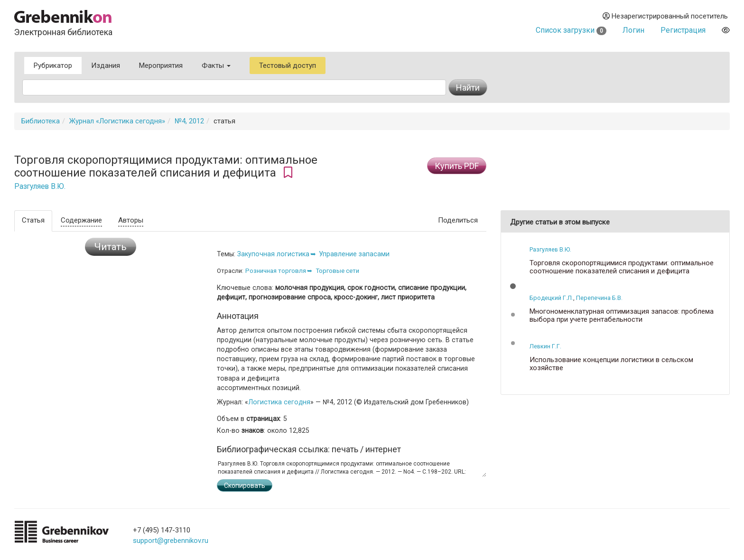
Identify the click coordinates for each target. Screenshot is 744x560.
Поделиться (458, 220)
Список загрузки (571, 30)
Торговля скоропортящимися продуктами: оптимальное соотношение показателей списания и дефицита (622, 267)
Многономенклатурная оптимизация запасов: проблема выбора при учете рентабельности (622, 315)
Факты (216, 65)
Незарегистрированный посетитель (665, 16)
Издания (106, 65)
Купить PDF (457, 166)
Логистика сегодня (279, 402)
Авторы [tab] (131, 220)
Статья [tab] (33, 220)
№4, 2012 (189, 121)
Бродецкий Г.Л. (551, 298)
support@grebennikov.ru (171, 541)
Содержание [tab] (81, 220)
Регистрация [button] (683, 30)
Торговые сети (337, 271)
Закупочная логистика (273, 254)
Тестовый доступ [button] (288, 65)
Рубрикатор (53, 65)
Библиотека (41, 121)
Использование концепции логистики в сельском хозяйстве (611, 364)
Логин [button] (633, 30)
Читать (111, 247)
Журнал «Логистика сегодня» (117, 121)
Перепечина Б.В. (599, 298)
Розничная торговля (276, 271)
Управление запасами (354, 254)
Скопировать (245, 485)
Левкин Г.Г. (545, 346)
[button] (513, 286)
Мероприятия (161, 65)
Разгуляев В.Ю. (40, 187)
